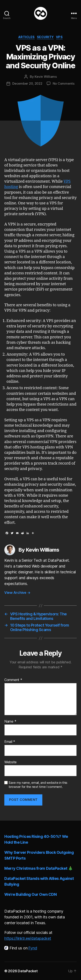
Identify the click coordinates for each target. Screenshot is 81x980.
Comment (13, 680)
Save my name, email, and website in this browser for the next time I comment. (38, 785)
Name (10, 722)
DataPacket (28, 971)
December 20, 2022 (27, 83)
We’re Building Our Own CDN (30, 894)
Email (10, 742)
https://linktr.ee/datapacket (28, 938)
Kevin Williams (46, 77)
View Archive (17, 593)
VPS (59, 37)
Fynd (33, 948)
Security (45, 37)
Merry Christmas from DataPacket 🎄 (38, 868)
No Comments (64, 83)
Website (10, 762)
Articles (27, 37)
